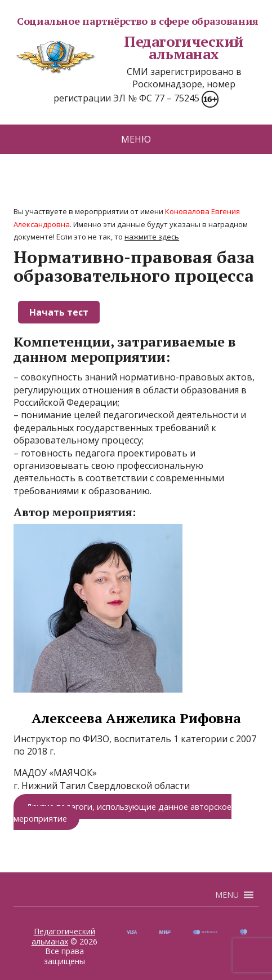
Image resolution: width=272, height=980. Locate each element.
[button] (227, 895)
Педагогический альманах (129, 48)
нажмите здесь (152, 237)
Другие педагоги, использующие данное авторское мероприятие (122, 812)
